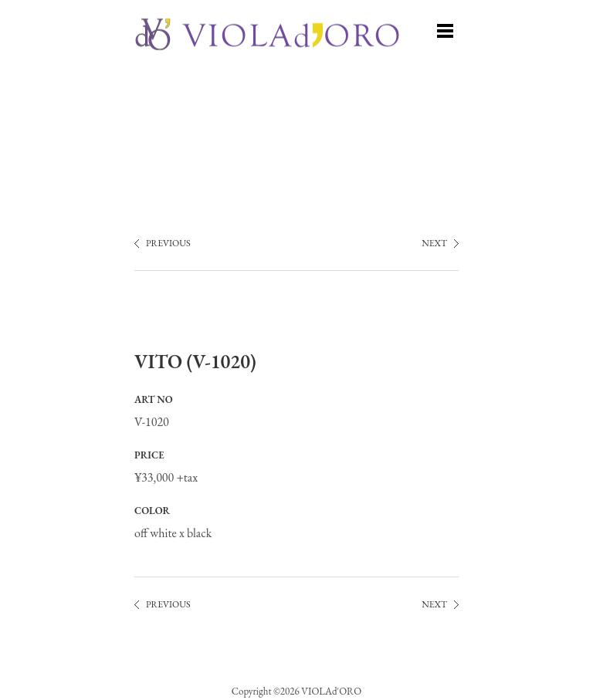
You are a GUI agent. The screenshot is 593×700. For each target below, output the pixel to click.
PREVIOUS (168, 243)
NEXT (434, 243)
